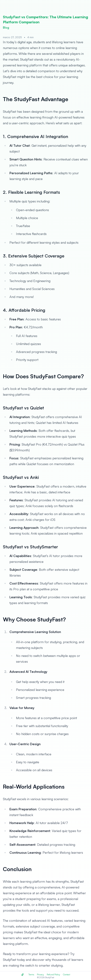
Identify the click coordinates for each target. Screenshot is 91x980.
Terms (31, 974)
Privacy (40, 974)
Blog (6, 27)
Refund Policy (53, 974)
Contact (67, 974)
